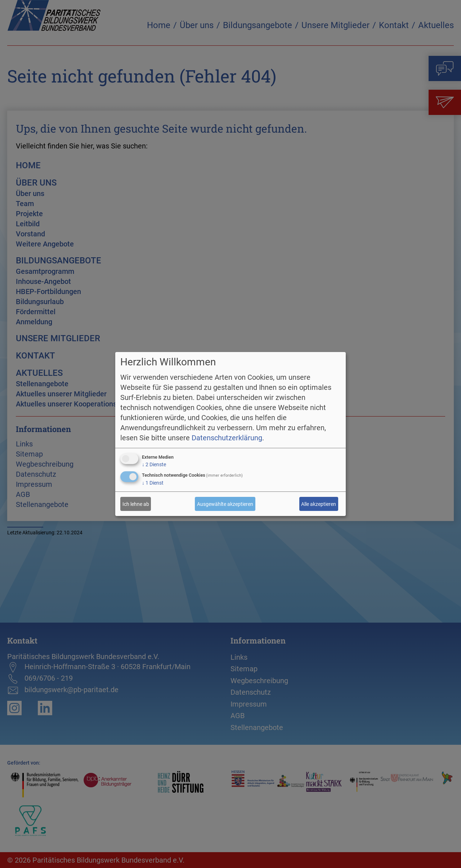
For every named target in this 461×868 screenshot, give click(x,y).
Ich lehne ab (136, 504)
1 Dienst (153, 483)
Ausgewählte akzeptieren (225, 504)
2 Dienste (154, 464)
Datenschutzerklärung (227, 438)
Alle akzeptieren (319, 504)
